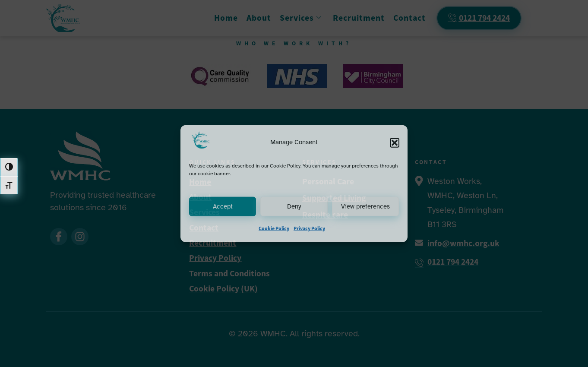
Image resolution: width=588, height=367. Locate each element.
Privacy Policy (309, 228)
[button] (395, 142)
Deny (294, 207)
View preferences (365, 207)
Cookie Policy (274, 228)
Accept (223, 207)
